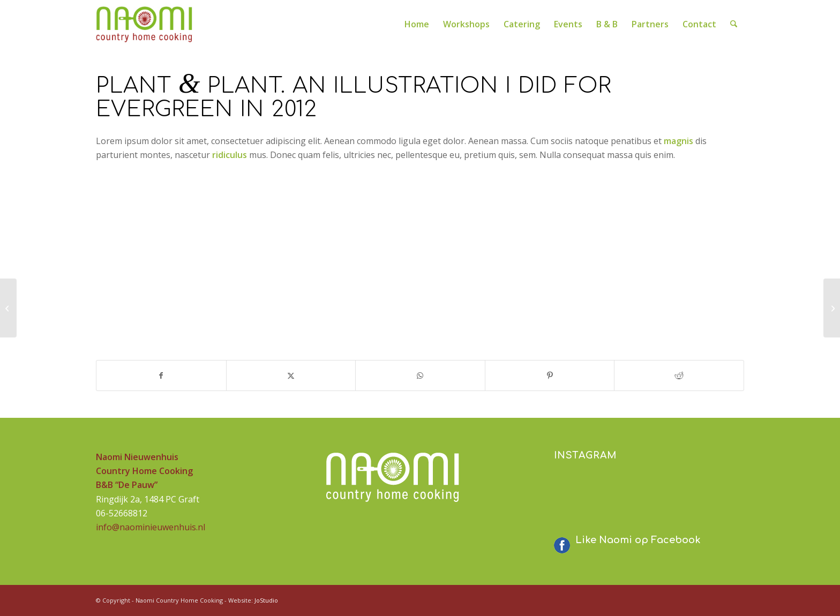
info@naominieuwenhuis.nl (151, 527)
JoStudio (266, 600)
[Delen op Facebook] (161, 375)
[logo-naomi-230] (145, 24)
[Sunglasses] (8, 308)
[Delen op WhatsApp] (420, 375)
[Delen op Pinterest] (550, 375)
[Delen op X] (291, 375)
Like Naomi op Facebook (638, 540)
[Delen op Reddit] (679, 375)
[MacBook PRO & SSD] (832, 308)
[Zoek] (734, 24)
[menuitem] (417, 24)
